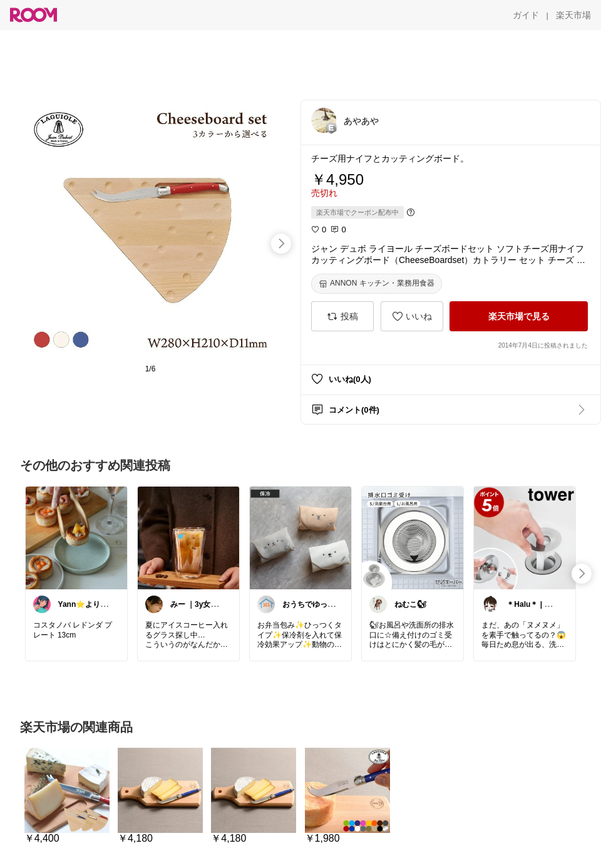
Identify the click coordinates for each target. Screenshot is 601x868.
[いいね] (412, 316)
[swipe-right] (281, 244)
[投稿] (342, 316)
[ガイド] (526, 15)
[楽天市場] (573, 15)
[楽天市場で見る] (519, 316)
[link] (76, 537)
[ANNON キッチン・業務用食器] (377, 284)
